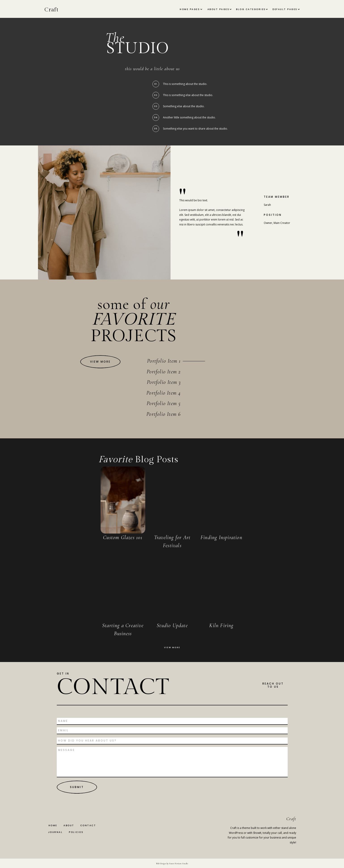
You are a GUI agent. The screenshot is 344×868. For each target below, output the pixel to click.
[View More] (100, 362)
